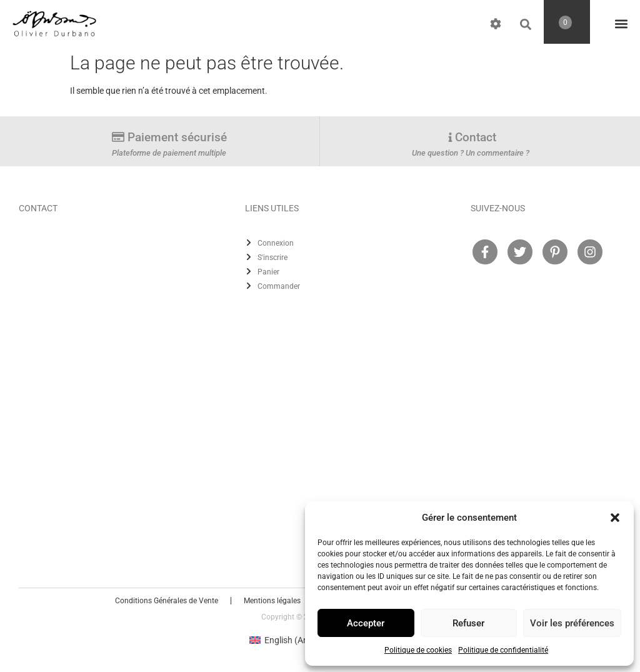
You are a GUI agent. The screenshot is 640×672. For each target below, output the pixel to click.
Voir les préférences (572, 623)
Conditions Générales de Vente (167, 601)
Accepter (366, 623)
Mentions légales (272, 601)
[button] (615, 518)
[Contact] (450, 137)
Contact (476, 137)
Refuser (468, 623)
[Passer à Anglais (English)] (289, 640)
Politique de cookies (418, 650)
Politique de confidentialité (503, 650)
